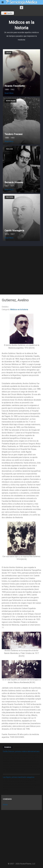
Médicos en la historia (19, 309)
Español (8, 13)
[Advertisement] (21, 270)
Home (5, 805)
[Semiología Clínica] (21, 2)
